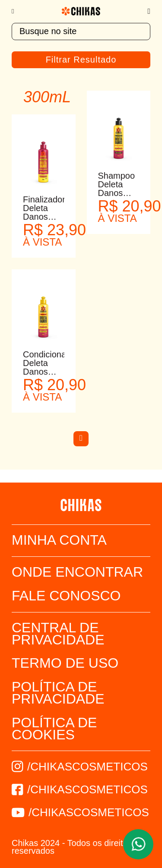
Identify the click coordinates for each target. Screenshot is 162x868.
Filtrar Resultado (81, 60)
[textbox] (81, 32)
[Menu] (17, 11)
